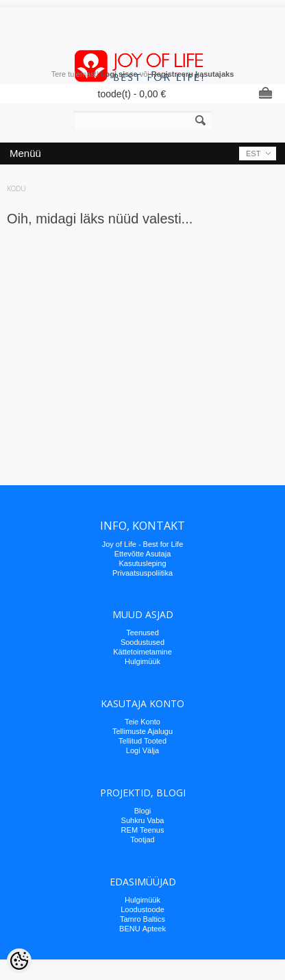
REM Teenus (143, 830)
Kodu (16, 188)
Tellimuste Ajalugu (142, 731)
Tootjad (142, 840)
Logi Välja (142, 750)
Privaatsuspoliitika (142, 573)
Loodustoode (142, 909)
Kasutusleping (142, 563)
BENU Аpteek (142, 929)
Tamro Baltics (142, 919)
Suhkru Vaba (143, 820)
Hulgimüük (142, 661)
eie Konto (145, 722)
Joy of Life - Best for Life (143, 544)
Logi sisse (119, 74)
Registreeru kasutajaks (193, 74)
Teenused (142, 633)
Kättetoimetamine (142, 652)
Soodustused (142, 642)
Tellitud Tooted (142, 741)
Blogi (142, 811)
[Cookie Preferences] (19, 961)
